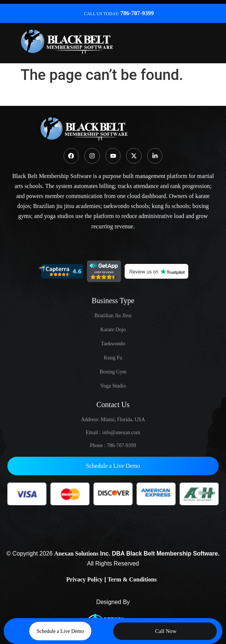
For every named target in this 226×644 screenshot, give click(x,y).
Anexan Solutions (77, 554)
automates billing (94, 186)
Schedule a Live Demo (113, 466)
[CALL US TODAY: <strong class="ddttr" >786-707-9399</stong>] (74, 13)
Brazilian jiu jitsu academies (67, 206)
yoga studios (59, 216)
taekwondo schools (126, 206)
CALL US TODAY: (119, 14)
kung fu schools (170, 206)
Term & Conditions (132, 579)
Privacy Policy (84, 579)
